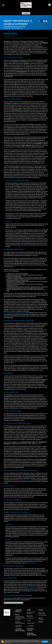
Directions (20, 29)
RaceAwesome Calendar (31, 613)
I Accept (45, 642)
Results (41, 610)
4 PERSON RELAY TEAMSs (32, 634)
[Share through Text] (46, 21)
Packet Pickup (31, 623)
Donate (26, 13)
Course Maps (30, 626)
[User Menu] (50, 5)
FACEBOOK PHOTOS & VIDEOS (20, 623)
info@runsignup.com (26, 480)
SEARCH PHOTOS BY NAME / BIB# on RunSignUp (20, 618)
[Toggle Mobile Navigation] (3, 5)
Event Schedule (43, 615)
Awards (29, 621)
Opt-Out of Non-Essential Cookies (13, 603)
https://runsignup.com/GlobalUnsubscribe (14, 313)
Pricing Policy (30, 618)
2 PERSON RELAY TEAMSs (20, 630)
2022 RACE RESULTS (19, 611)
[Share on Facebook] (39, 21)
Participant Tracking (30, 629)
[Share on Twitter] (42, 21)
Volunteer (18, 626)
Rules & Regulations (42, 618)
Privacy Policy (9, 643)
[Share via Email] (44, 21)
